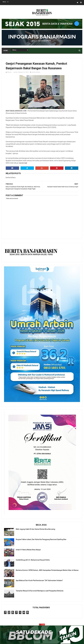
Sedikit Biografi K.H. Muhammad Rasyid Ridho (33, 560)
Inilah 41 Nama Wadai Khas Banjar (28, 550)
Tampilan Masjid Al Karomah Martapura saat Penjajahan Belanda (40, 591)
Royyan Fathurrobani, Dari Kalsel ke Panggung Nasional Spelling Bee (41, 539)
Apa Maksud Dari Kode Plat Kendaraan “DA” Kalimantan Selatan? (39, 580)
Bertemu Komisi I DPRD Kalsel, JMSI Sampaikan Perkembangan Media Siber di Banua (47, 570)
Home (6, 51)
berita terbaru (36, 72)
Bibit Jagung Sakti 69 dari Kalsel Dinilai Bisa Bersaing (35, 529)
